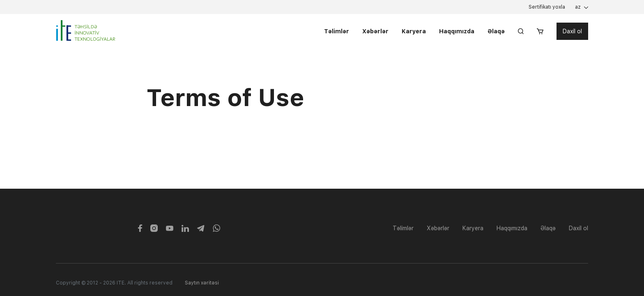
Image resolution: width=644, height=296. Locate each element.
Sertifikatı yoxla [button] (547, 7)
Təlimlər (337, 32)
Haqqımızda (457, 32)
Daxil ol (572, 32)
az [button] (578, 7)
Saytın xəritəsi (202, 283)
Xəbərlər (375, 32)
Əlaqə (496, 32)
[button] (540, 32)
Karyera (414, 32)
